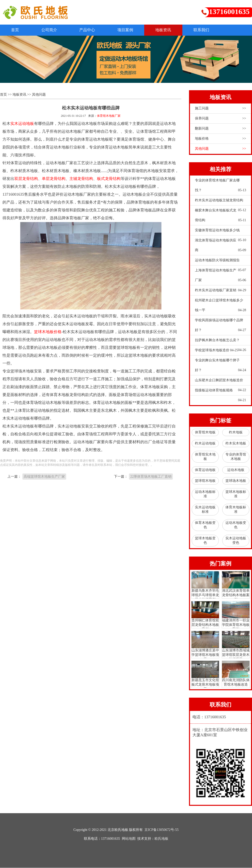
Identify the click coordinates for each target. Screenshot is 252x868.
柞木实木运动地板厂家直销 (220, 291)
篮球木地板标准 (236, 494)
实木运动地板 (22, 124)
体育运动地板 (205, 470)
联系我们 (214, 30)
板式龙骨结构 (109, 179)
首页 (16, 30)
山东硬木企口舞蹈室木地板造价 (220, 382)
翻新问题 (220, 129)
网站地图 (129, 839)
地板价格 (220, 139)
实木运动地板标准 (205, 510)
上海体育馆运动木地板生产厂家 (220, 277)
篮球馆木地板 (205, 481)
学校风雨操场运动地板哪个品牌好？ (220, 327)
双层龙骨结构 (26, 179)
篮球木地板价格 (48, 332)
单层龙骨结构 (54, 179)
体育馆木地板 (205, 433)
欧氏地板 (161, 839)
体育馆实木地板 (205, 457)
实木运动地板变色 (236, 541)
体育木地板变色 (205, 525)
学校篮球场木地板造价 (216, 351)
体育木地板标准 (236, 510)
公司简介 (53, 30)
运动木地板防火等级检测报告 (220, 262)
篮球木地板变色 (205, 541)
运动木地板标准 (205, 494)
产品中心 (93, 30)
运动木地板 (236, 470)
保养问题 (220, 119)
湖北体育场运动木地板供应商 (220, 247)
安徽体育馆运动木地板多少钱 (220, 232)
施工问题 (220, 109)
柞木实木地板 (236, 444)
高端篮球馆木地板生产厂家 (44, 477)
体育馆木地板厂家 (109, 116)
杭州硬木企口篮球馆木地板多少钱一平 (220, 307)
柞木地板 (236, 433)
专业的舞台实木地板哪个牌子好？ (220, 367)
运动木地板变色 (236, 525)
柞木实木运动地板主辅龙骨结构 (220, 202)
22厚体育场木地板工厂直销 (151, 477)
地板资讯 (174, 30)
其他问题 (39, 95)
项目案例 (133, 30)
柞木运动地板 (205, 444)
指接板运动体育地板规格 (220, 392)
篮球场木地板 (236, 481)
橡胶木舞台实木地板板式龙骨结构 (220, 217)
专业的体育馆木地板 (236, 457)
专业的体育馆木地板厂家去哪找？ (220, 187)
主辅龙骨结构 (81, 179)
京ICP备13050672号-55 (161, 830)
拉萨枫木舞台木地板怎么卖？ (220, 342)
